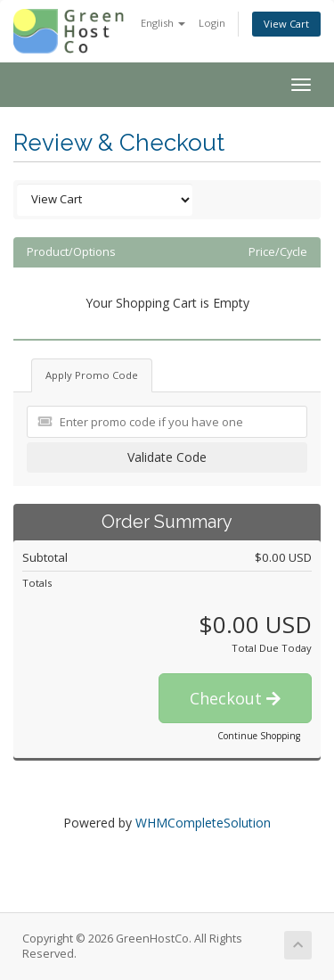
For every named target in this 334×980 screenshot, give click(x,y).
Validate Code (167, 457)
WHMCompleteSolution (203, 823)
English (163, 23)
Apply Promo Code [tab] (92, 375)
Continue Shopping (259, 736)
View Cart (286, 24)
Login (212, 23)
